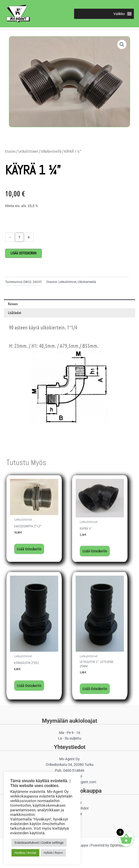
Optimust (117, 845)
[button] (119, 14)
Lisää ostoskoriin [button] (29, 549)
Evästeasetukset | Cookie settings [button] (39, 843)
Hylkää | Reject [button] (53, 853)
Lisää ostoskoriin (24, 253)
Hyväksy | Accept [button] (25, 853)
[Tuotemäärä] (19, 237)
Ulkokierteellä (51, 151)
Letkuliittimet (28, 151)
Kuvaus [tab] (13, 304)
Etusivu (10, 151)
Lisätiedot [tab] (15, 313)
